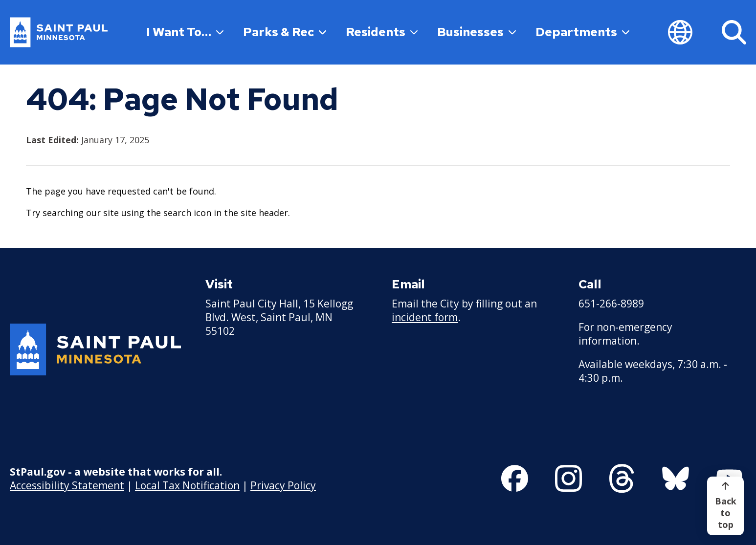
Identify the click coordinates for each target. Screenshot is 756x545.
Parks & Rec (285, 32)
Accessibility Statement (67, 485)
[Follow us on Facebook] (515, 479)
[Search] (734, 32)
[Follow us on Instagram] (568, 479)
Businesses (477, 32)
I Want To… (185, 32)
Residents (382, 32)
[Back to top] (725, 506)
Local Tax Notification (187, 485)
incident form (425, 317)
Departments (582, 32)
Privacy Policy (283, 485)
